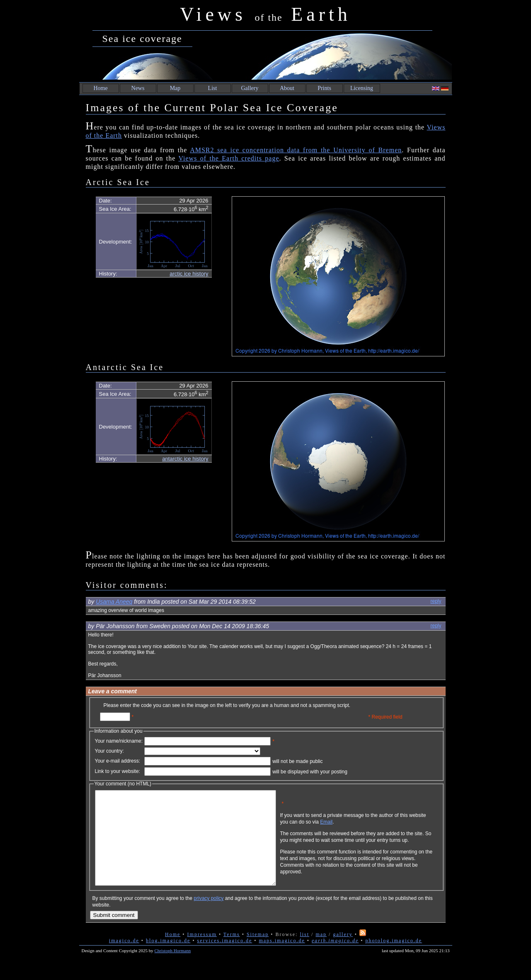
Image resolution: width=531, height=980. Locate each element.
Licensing (362, 88)
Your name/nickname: (119, 741)
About (287, 88)
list (304, 953)
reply (436, 601)
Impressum (202, 953)
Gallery (250, 88)
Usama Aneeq (114, 602)
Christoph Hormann (173, 969)
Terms (232, 953)
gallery (343, 953)
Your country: (109, 751)
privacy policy (209, 917)
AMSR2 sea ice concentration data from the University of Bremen (296, 150)
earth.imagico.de (335, 959)
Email (366, 828)
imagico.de (124, 959)
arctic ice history (189, 274)
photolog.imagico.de (394, 959)
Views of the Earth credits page (229, 158)
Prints (324, 88)
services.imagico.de (225, 959)
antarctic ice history (185, 459)
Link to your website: (118, 771)
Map (175, 88)
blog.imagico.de (168, 959)
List (213, 88)
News (138, 88)
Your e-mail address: (118, 761)
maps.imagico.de (282, 959)
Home (100, 88)
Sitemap (258, 953)
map (321, 953)
